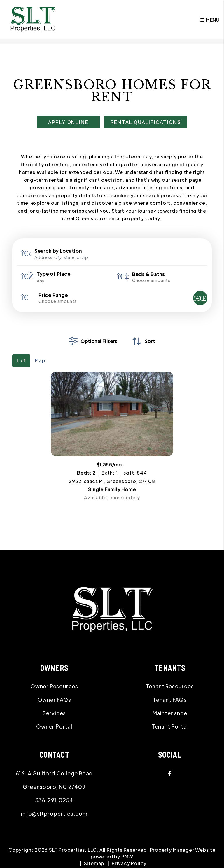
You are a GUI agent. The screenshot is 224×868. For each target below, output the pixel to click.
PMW (127, 856)
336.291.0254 (54, 800)
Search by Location (58, 251)
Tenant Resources (170, 686)
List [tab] (21, 360)
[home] (33, 19)
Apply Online (68, 122)
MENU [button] (210, 20)
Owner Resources (54, 686)
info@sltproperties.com (54, 813)
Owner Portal (54, 726)
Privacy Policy (129, 863)
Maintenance (170, 713)
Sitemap (94, 863)
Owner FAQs (54, 700)
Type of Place (54, 274)
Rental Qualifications (146, 122)
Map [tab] (40, 360)
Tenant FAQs (170, 700)
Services (54, 713)
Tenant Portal (170, 726)
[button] (170, 773)
